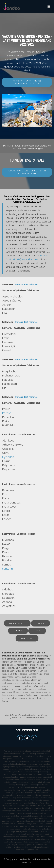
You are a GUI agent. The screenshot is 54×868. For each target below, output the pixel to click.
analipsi (15, 777)
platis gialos (42, 829)
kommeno (45, 800)
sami (47, 834)
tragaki (15, 844)
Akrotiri (7, 305)
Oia (4, 388)
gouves (24, 790)
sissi (37, 837)
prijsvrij (33, 754)
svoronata (45, 842)
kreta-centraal (10, 808)
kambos (22, 795)
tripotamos (30, 844)
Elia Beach (9, 309)
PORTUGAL (27, 638)
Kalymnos (8, 465)
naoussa (6, 821)
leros (42, 811)
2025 (32, 756)
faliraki (41, 785)
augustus (8, 761)
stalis (26, 842)
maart (31, 759)
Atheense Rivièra (13, 445)
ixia (23, 793)
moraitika (21, 818)
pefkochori (14, 826)
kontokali (8, 803)
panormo (22, 824)
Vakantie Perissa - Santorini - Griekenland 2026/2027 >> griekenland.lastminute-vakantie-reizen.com (27, 716)
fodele (21, 787)
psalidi (43, 831)
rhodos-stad (38, 834)
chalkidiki (7, 782)
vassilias (8, 847)
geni (18, 790)
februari (24, 759)
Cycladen (8, 457)
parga (29, 824)
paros (42, 824)
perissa (39, 826)
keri (49, 798)
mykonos (30, 818)
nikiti (4, 824)
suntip (39, 754)
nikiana (48, 821)
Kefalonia (8, 490)
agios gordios (9, 767)
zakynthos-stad (32, 850)
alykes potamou (18, 774)
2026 (38, 756)
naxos (13, 821)
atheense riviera (20, 780)
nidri (42, 821)
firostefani (13, 787)
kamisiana (31, 795)
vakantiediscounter (10, 756)
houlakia (46, 790)
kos (21, 803)
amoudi (29, 774)
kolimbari (27, 800)
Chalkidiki (8, 449)
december (45, 761)
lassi (24, 811)
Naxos (6, 544)
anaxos (23, 777)
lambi (12, 811)
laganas (46, 808)
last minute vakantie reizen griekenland (31, 751)
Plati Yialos (9, 425)
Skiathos (7, 589)
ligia (7, 813)
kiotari (6, 800)
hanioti (39, 790)
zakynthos (20, 850)
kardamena (7, 798)
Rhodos (7, 560)
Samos (6, 564)
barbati (37, 780)
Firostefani (9, 334)
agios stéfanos (18, 772)
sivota (43, 837)
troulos (39, 844)
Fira (4, 313)
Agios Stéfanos (12, 300)
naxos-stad (21, 821)
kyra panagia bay (34, 808)
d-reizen (25, 754)
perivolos (47, 826)
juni (45, 759)
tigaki (8, 844)
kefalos (44, 798)
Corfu (6, 453)
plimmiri (17, 831)
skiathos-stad (28, 839)
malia (45, 813)
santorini (24, 837)
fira (46, 785)
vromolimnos (35, 847)
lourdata (26, 813)
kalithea (37, 793)
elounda (19, 785)
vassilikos (17, 847)
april (37, 759)
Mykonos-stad (11, 375)
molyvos (47, 816)
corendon (16, 754)
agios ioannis (21, 767)
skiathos (17, 839)
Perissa (7, 413)
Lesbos (7, 519)
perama (23, 826)
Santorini (8, 569)
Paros (6, 552)
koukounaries (19, 805)
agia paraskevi (44, 764)
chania (14, 782)
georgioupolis (9, 790)
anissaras (31, 777)
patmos (6, 826)
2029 (5, 759)
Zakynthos (9, 606)
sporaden (18, 842)
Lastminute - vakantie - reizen (19, 435)
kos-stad (27, 803)
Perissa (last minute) (26, 285)
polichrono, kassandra (30, 831)
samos (5, 837)
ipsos (18, 793)
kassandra (26, 798)
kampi (39, 795)
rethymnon (20, 834)
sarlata (32, 837)
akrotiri (29, 772)
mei (41, 759)
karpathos (17, 798)
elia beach (10, 785)
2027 (43, 756)
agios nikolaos (25, 769)
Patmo (6, 556)
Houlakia (8, 342)
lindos (13, 813)
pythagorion (10, 834)
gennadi (33, 787)
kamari (15, 795)
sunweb (46, 754)
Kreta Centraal (11, 502)
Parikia (6, 409)
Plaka (6, 421)
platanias (32, 829)
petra (12, 829)
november (35, 761)
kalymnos (7, 795)
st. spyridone (34, 842)
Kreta (6, 498)
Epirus (6, 461)
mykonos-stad (41, 818)
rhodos (29, 834)
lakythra (6, 811)
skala (49, 837)
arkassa (9, 780)
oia (15, 824)
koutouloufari (31, 805)
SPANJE (41, 623)
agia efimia (22, 764)
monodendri (11, 818)
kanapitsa (46, 795)
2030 (10, 759)
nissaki (10, 824)
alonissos (43, 772)
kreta (49, 805)
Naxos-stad (10, 384)
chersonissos (24, 782)
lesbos (48, 811)
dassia (48, 782)
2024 (27, 756)
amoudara (7, 777)
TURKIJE (18, 631)
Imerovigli (8, 346)
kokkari (19, 800)
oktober (26, 761)
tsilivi (45, 844)
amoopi (47, 774)
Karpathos (9, 469)
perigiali (31, 826)
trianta (22, 844)
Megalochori (10, 371)
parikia (36, 824)
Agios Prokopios (12, 296)
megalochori (36, 813)
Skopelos (8, 594)
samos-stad (14, 837)
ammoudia (38, 774)
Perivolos (8, 417)
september (17, 761)
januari (17, 759)
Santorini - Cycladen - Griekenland (21, 290)
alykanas (7, 774)
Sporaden (8, 598)
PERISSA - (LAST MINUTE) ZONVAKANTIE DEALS (27, 82)
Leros (6, 515)
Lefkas (6, 511)
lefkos (36, 811)
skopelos (38, 839)
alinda (35, 772)
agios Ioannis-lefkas (37, 767)
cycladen (40, 782)
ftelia (27, 787)
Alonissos (8, 440)
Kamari (7, 350)
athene (30, 780)
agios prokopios (39, 769)
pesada (6, 829)
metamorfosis (37, 816)
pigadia (18, 829)
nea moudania (33, 821)
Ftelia (6, 338)
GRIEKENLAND (17, 623)
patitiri (48, 824)
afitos (14, 764)
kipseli (13, 800)
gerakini (41, 787)
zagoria (45, 847)
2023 (21, 756)
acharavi (6, 764)
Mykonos (8, 540)
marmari (6, 816)
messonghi (25, 816)
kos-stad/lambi (39, 803)
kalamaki (29, 793)
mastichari (15, 816)
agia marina (32, 764)
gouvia (32, 790)
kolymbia (36, 800)
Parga (6, 548)
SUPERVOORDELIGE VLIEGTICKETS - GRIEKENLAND (27, 172)
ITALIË (37, 631)
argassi (39, 777)
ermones (33, 785)
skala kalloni (8, 839)
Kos (4, 494)
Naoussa (8, 380)
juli (49, 759)
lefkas (30, 811)
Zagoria (7, 602)
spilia (11, 842)
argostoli (47, 777)
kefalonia (36, 798)
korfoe (16, 803)
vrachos (25, 847)
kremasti (42, 805)
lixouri (19, 813)
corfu (33, 782)
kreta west (22, 808)
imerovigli (10, 793)
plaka (25, 829)
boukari (45, 780)
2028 (49, 756)
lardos (19, 811)
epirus (26, 785)
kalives (44, 793)
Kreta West (9, 507)
